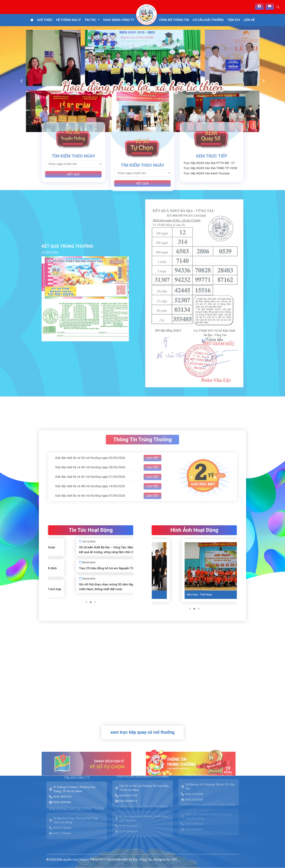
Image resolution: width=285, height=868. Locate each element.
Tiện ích (234, 20)
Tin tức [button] (91, 20)
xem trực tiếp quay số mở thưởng (142, 732)
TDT (174, 859)
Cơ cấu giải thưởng (208, 20)
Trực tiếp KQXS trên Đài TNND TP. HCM (210, 155)
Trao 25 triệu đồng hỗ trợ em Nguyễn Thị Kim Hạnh (132, 568)
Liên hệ (249, 20)
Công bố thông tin (174, 20)
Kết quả (73, 162)
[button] (21, 81)
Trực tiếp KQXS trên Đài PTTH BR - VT (209, 150)
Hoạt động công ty (119, 20)
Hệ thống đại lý (68, 20)
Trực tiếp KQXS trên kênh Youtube (207, 161)
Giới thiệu (45, 20)
